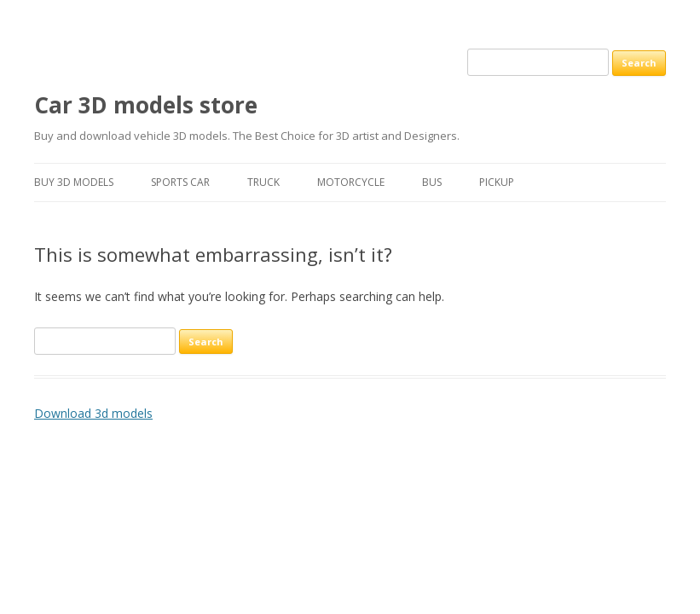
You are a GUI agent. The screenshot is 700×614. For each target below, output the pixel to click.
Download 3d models (93, 413)
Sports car (180, 182)
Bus (432, 182)
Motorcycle (351, 182)
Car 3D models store (146, 105)
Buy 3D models (74, 182)
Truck (263, 182)
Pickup (497, 182)
